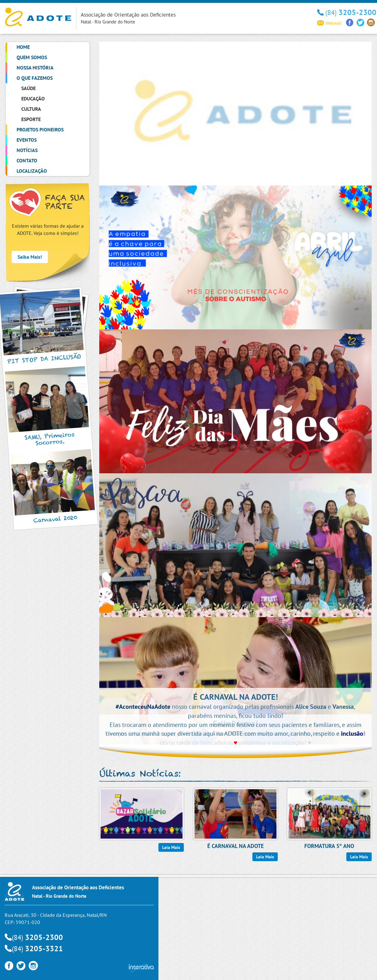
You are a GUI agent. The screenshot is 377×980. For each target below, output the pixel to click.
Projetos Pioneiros (40, 129)
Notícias (27, 150)
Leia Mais (171, 847)
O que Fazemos (35, 78)
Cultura (31, 109)
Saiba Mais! (30, 257)
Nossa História (35, 68)
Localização (32, 171)
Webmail (329, 23)
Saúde (28, 88)
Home (23, 47)
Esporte (31, 119)
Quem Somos (32, 57)
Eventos (27, 140)
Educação (33, 99)
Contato (27, 160)
